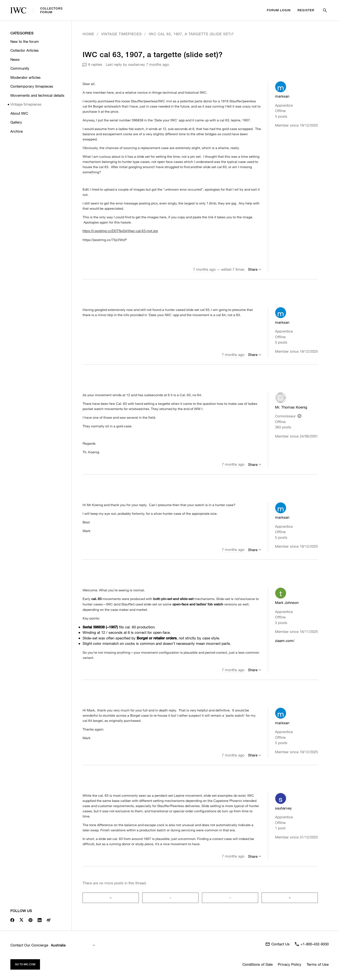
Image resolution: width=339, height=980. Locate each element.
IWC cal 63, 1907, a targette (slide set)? (191, 34)
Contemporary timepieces (32, 86)
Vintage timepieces (26, 104)
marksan (282, 96)
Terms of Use (318, 964)
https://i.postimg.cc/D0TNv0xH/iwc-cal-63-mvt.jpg (120, 231)
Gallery (16, 122)
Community (20, 68)
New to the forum (25, 41)
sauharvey (137, 64)
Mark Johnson (287, 603)
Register (306, 10)
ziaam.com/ (285, 641)
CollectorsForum (37, 10)
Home (88, 34)
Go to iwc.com (25, 964)
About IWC (19, 113)
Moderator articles (26, 77)
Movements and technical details (37, 95)
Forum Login (279, 10)
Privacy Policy (290, 964)
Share (253, 269)
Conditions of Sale (257, 964)
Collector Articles (25, 50)
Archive (17, 131)
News (15, 59)
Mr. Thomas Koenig (291, 407)
